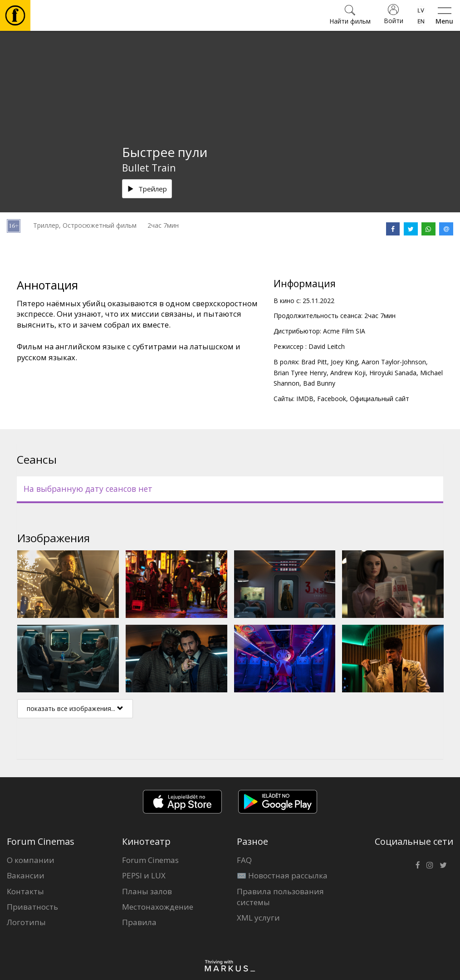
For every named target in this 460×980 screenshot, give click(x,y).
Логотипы (26, 922)
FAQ (244, 860)
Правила (139, 922)
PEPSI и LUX (144, 875)
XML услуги (258, 918)
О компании (31, 860)
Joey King (344, 362)
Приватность (32, 907)
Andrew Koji (348, 373)
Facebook (332, 399)
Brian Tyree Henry (300, 373)
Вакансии (26, 875)
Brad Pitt (314, 362)
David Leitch (327, 346)
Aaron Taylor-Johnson (394, 362)
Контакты (25, 891)
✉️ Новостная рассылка (282, 875)
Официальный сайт (379, 399)
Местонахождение (158, 907)
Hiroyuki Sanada (393, 373)
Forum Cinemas (150, 860)
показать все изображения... (75, 708)
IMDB (305, 399)
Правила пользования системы (280, 897)
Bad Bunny (319, 383)
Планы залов (147, 891)
